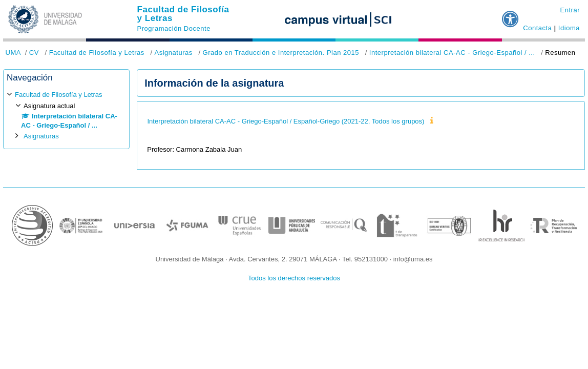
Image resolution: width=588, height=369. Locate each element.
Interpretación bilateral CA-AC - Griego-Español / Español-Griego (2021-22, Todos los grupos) (286, 121)
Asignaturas (173, 53)
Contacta (537, 28)
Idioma (569, 28)
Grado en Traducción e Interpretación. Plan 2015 (281, 53)
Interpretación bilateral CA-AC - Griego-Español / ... (452, 53)
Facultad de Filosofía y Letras (183, 14)
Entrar (570, 10)
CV (34, 53)
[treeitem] (66, 116)
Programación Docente (174, 28)
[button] (511, 15)
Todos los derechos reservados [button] (294, 278)
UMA (13, 53)
